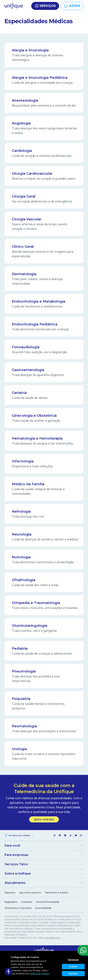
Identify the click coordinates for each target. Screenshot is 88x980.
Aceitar (73, 966)
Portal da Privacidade (48, 902)
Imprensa (10, 893)
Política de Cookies (39, 973)
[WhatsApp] (83, 950)
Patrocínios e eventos (57, 893)
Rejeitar (73, 973)
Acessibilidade (43, 908)
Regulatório (11, 902)
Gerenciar (73, 960)
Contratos (27, 902)
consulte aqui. (53, 938)
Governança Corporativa (18, 908)
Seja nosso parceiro (30, 893)
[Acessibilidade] (8, 972)
